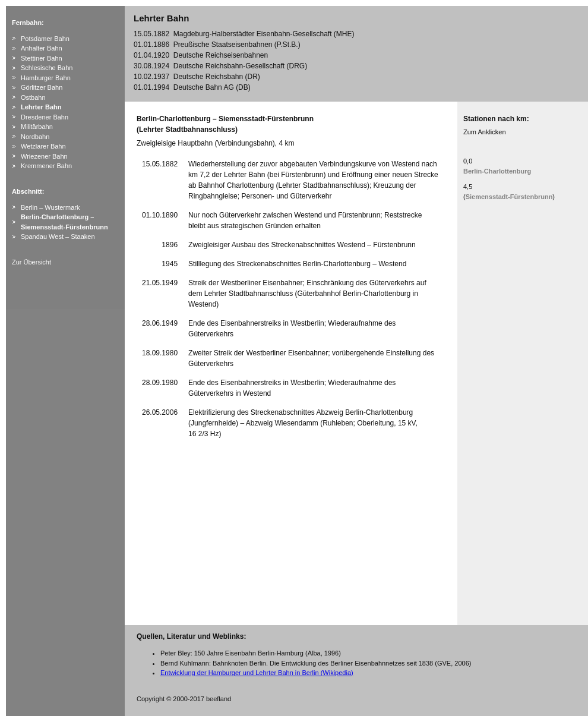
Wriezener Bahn (44, 156)
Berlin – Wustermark (50, 207)
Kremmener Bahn (46, 166)
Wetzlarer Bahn (43, 146)
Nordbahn (35, 137)
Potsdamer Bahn (45, 39)
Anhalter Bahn (42, 48)
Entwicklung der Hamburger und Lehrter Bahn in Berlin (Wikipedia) (257, 673)
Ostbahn (33, 97)
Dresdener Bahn (45, 117)
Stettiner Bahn (42, 58)
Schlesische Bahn (47, 68)
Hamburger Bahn (46, 78)
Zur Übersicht (31, 262)
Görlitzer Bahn (42, 87)
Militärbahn (37, 127)
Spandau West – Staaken (58, 237)
